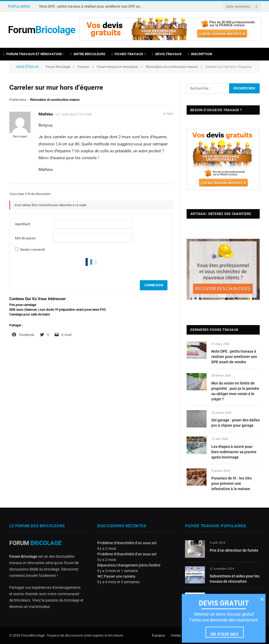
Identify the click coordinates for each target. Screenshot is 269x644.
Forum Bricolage (58, 67)
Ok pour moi (224, 634)
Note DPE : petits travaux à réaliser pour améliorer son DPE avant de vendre (93, 6)
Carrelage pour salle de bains (30, 314)
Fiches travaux (127, 54)
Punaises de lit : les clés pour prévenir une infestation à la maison (232, 483)
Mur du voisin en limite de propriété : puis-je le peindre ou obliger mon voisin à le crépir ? (235, 391)
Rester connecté (33, 250)
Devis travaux (167, 54)
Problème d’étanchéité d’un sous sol (127, 543)
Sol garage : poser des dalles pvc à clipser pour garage (236, 423)
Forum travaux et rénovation (32, 54)
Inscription (200, 54)
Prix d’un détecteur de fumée (234, 550)
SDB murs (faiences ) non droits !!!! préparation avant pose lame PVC (58, 310)
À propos (158, 635)
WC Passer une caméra (116, 576)
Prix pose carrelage (23, 305)
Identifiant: (23, 224)
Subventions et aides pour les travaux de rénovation (235, 579)
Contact (177, 635)
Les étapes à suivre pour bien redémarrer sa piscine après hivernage (234, 452)
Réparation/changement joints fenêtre (129, 565)
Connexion (154, 285)
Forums (83, 67)
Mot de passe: (26, 238)
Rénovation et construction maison (172, 67)
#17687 (168, 114)
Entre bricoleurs (88, 54)
